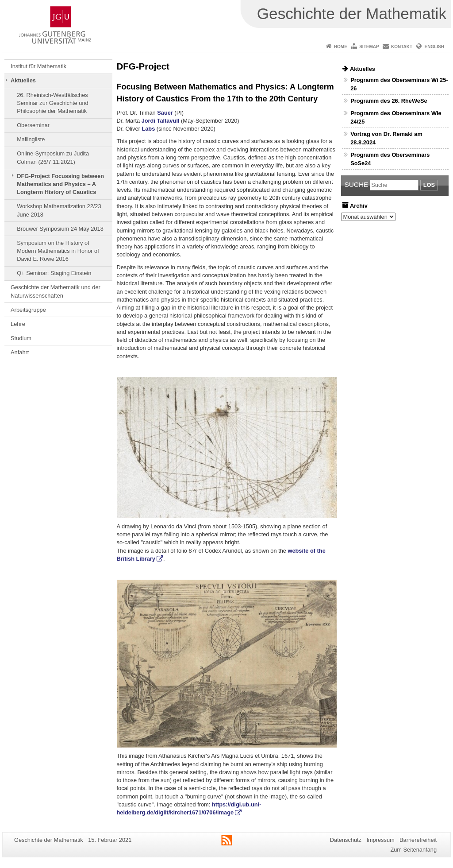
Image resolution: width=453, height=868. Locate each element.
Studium (21, 338)
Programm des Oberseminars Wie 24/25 (396, 117)
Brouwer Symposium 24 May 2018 (60, 229)
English (434, 47)
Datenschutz (346, 840)
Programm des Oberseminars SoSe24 (390, 159)
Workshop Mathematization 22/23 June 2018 (59, 210)
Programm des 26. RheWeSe (389, 101)
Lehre (18, 324)
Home (341, 47)
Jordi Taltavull (161, 121)
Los (429, 185)
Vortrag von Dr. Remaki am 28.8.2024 (386, 138)
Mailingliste (31, 139)
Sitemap (369, 47)
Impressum (380, 840)
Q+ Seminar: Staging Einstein (54, 273)
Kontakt (402, 47)
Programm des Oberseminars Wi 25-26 (399, 84)
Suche (357, 184)
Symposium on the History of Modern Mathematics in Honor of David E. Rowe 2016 (58, 251)
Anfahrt (20, 352)
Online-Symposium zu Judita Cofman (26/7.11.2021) (53, 157)
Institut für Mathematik (38, 66)
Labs (148, 129)
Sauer (165, 113)
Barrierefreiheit (418, 840)
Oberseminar (33, 125)
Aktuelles (23, 80)
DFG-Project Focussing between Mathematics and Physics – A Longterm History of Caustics (60, 184)
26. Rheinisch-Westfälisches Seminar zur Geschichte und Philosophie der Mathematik (52, 103)
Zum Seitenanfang (413, 850)
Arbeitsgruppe (28, 310)
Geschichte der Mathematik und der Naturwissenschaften (56, 291)
